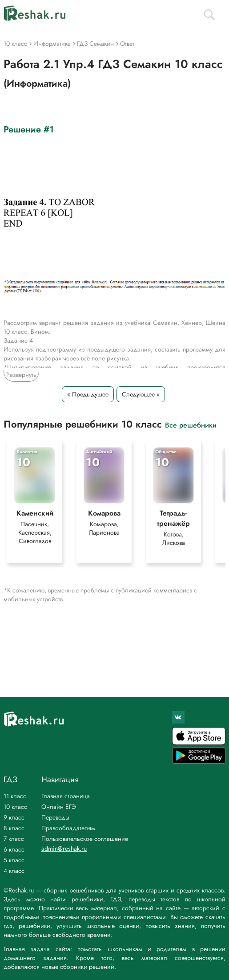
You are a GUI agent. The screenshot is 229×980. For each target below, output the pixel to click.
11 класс (15, 796)
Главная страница (66, 796)
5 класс (14, 860)
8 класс (14, 828)
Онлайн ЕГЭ (59, 807)
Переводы (55, 817)
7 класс (14, 839)
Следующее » (141, 394)
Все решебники (191, 425)
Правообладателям (68, 828)
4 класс (14, 871)
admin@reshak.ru (64, 848)
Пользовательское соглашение (85, 839)
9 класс (14, 817)
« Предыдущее (88, 394)
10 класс (15, 807)
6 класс (14, 849)
